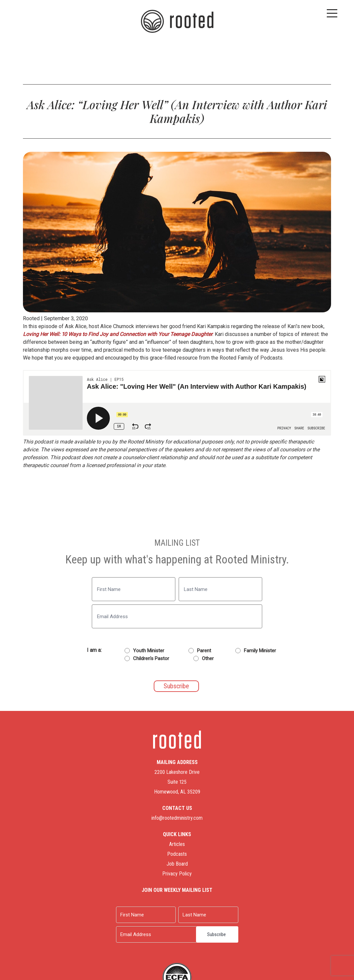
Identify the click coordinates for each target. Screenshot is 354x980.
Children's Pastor (151, 658)
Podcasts (177, 854)
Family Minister (260, 651)
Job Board (177, 864)
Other (208, 658)
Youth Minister (149, 651)
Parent (204, 651)
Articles (177, 844)
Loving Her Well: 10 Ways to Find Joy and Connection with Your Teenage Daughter (118, 334)
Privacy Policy (177, 874)
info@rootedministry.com (177, 818)
